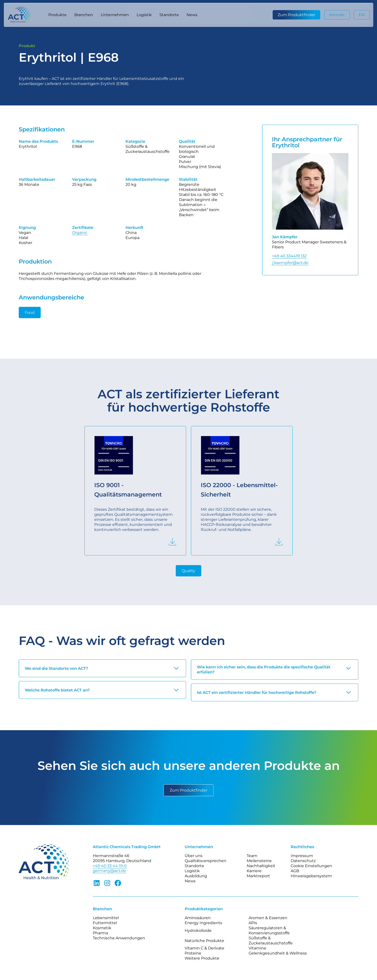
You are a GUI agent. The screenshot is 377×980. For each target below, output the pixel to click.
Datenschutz (303, 861)
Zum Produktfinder (296, 15)
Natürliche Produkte (204, 941)
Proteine (193, 953)
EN (362, 15)
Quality (188, 571)
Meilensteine (259, 861)
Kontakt (337, 15)
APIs (253, 923)
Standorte (169, 15)
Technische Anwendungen (119, 938)
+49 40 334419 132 (289, 256)
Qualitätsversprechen (205, 861)
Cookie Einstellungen (311, 866)
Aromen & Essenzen (268, 918)
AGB (295, 871)
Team (252, 856)
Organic (80, 233)
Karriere (254, 871)
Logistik (144, 15)
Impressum (302, 856)
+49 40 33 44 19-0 (110, 866)
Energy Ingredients (203, 923)
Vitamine (257, 948)
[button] (57, 15)
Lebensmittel (106, 918)
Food (30, 313)
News (192, 15)
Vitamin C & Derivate (204, 948)
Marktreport (258, 876)
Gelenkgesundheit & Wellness (278, 953)
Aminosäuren (198, 918)
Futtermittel (105, 923)
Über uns (194, 856)
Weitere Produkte (202, 958)
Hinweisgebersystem (311, 876)
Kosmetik (102, 928)
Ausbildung (196, 876)
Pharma (100, 933)
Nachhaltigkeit (261, 866)
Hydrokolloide (198, 931)
